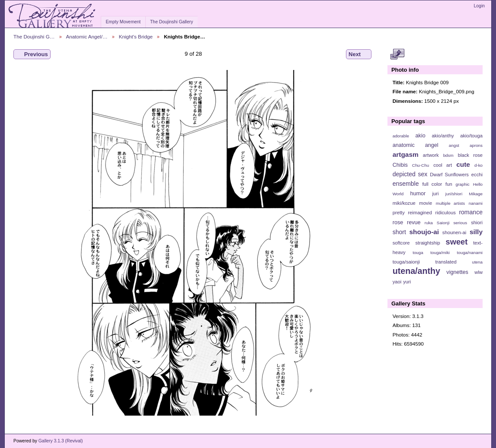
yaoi (397, 282)
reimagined (420, 213)
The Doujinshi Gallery (171, 22)
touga (418, 253)
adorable (401, 136)
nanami (476, 203)
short (399, 232)
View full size (397, 54)
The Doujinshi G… (34, 37)
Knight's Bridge (136, 37)
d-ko (478, 165)
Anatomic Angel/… (87, 37)
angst (454, 145)
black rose (470, 155)
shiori (477, 222)
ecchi (477, 175)
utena (477, 262)
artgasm (406, 154)
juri (436, 194)
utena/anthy (416, 271)
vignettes (457, 272)
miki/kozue (404, 203)
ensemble (406, 184)
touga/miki (440, 253)
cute (463, 164)
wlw (478, 272)
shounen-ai (454, 232)
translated (446, 262)
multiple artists (450, 203)
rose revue (407, 222)
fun (449, 184)
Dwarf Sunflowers (449, 175)
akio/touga (471, 136)
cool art (443, 165)
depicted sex (410, 174)
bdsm (448, 155)
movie (426, 203)
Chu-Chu (421, 165)
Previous (32, 54)
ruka (429, 223)
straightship (427, 243)
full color (432, 184)
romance (471, 212)
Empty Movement (123, 22)
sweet (457, 242)
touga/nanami (470, 253)
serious (460, 223)
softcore (401, 243)
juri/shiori (454, 194)
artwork (431, 155)
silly (476, 232)
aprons (476, 145)
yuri (407, 282)
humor (418, 194)
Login (479, 6)
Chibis (400, 165)
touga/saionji (406, 262)
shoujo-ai (424, 232)
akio (421, 136)
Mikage (476, 194)
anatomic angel (416, 145)
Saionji (443, 223)
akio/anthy (443, 136)
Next (359, 54)
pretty (399, 213)
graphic (463, 184)
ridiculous (445, 213)
